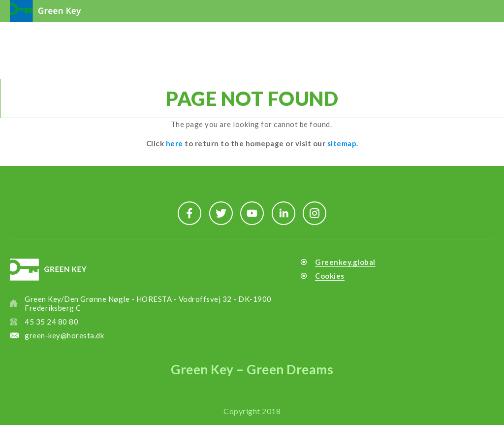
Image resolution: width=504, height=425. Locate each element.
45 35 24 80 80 (51, 322)
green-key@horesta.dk (64, 335)
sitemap (342, 143)
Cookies (330, 276)
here (174, 143)
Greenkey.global (345, 262)
